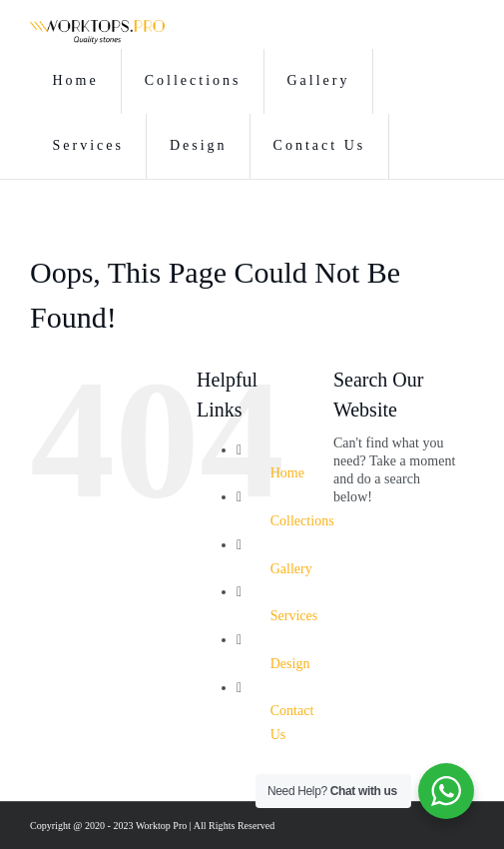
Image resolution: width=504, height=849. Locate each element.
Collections (302, 521)
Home (287, 473)
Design (290, 664)
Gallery (291, 569)
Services (294, 616)
